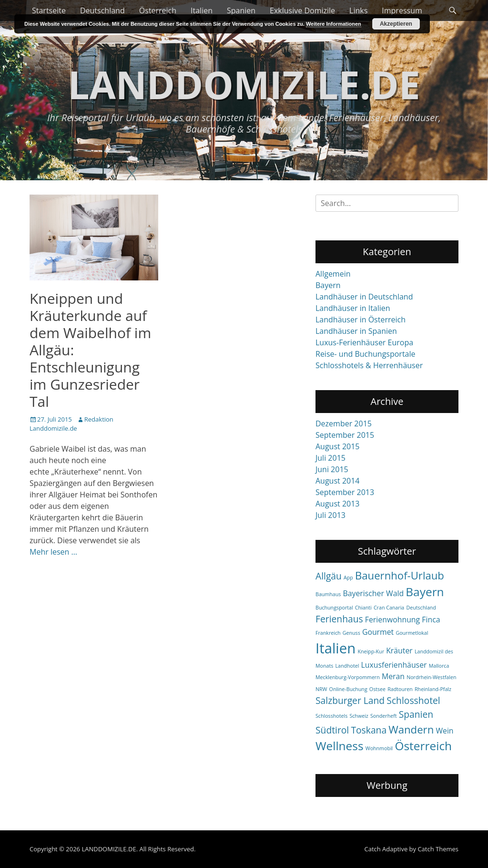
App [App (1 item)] (348, 578)
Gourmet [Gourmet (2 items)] (378, 632)
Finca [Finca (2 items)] (431, 620)
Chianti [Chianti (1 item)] (363, 608)
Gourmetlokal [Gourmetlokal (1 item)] (412, 633)
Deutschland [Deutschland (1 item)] (421, 608)
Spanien (241, 10)
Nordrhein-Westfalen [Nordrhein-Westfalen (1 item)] (431, 677)
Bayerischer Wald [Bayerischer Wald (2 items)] (373, 593)
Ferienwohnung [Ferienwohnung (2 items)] (392, 620)
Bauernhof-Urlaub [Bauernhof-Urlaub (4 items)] (400, 575)
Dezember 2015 (344, 424)
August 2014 (338, 481)
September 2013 (345, 492)
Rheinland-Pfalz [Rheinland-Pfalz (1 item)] (433, 689)
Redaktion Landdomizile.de (71, 424)
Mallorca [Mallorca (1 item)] (439, 666)
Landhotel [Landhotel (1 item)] (347, 666)
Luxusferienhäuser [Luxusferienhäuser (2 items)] (394, 665)
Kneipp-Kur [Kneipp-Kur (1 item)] (371, 651)
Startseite (49, 10)
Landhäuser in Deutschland (364, 297)
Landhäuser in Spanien (356, 331)
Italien (202, 10)
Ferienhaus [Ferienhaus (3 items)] (339, 619)
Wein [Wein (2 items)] (444, 731)
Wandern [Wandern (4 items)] (411, 729)
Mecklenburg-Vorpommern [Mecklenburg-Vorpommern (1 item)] (348, 677)
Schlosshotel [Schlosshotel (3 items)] (413, 700)
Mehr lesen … (53, 552)
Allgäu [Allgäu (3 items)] (329, 576)
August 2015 (338, 446)
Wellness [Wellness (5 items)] (340, 746)
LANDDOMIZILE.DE (244, 84)
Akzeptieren (396, 24)
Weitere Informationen (334, 24)
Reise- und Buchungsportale (366, 354)
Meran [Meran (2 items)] (393, 676)
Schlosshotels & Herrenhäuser (369, 365)
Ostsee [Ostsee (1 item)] (377, 689)
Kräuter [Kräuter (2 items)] (399, 651)
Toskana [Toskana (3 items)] (369, 730)
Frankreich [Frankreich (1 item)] (328, 633)
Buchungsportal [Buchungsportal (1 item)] (334, 608)
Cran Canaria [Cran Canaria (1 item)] (389, 608)
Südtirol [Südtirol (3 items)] (332, 730)
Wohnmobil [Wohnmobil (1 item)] (379, 748)
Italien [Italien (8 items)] (335, 648)
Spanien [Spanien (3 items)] (416, 714)
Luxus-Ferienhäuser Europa (364, 342)
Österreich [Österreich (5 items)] (423, 746)
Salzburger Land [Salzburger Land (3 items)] (350, 700)
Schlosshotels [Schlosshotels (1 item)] (331, 716)
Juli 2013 (330, 515)
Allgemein (333, 274)
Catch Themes (438, 849)
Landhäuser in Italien (353, 308)
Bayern (328, 285)
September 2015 (345, 435)
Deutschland (102, 10)
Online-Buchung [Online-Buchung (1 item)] (348, 689)
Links (358, 10)
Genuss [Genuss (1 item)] (351, 633)
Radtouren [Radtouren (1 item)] (400, 689)
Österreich (158, 10)
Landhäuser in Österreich (361, 320)
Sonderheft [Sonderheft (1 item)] (384, 716)
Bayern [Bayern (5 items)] (425, 592)
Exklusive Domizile (302, 10)
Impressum (402, 10)
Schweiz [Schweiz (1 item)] (359, 716)
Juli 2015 (330, 458)
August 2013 (338, 504)
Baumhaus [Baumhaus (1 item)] (328, 594)
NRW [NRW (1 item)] (321, 689)
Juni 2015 (332, 469)
